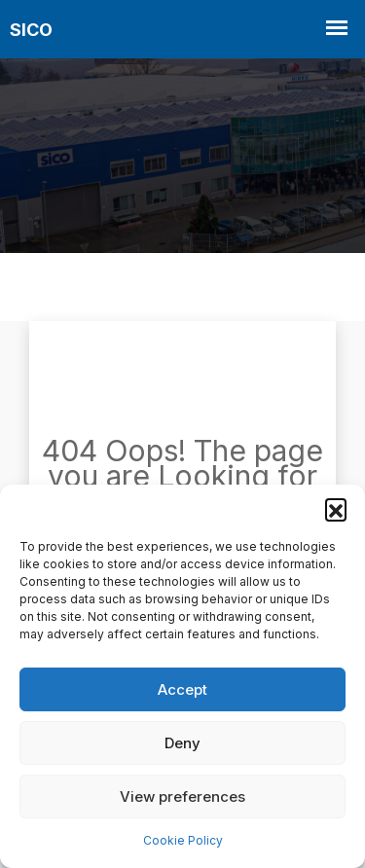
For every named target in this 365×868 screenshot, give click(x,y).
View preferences (182, 796)
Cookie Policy (183, 840)
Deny (182, 743)
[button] (336, 509)
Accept (182, 689)
